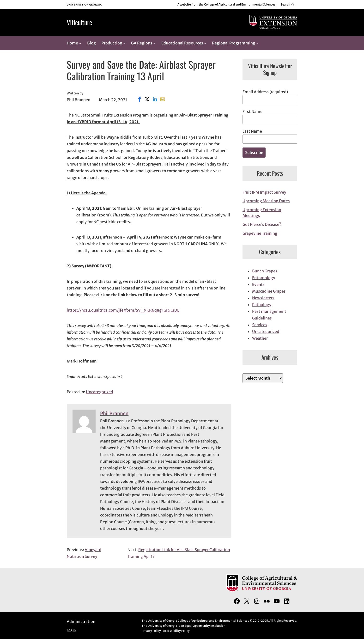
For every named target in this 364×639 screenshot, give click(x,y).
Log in (71, 630)
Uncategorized (100, 392)
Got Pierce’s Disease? (262, 224)
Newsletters (263, 298)
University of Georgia (162, 626)
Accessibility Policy (176, 631)
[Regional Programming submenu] (257, 43)
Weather (260, 338)
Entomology (264, 278)
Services (260, 325)
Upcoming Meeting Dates (266, 201)
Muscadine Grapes (269, 291)
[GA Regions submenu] (154, 43)
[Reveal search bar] (288, 5)
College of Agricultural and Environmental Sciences (240, 4)
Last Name (252, 131)
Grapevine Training (260, 233)
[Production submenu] (124, 43)
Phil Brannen (114, 413)
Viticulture (79, 22)
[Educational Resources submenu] (205, 43)
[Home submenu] (80, 43)
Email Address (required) (265, 92)
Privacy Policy (151, 631)
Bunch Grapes (265, 271)
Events (258, 284)
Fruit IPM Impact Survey (264, 192)
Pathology (262, 305)
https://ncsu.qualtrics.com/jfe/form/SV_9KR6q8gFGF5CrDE (123, 310)
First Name (252, 111)
